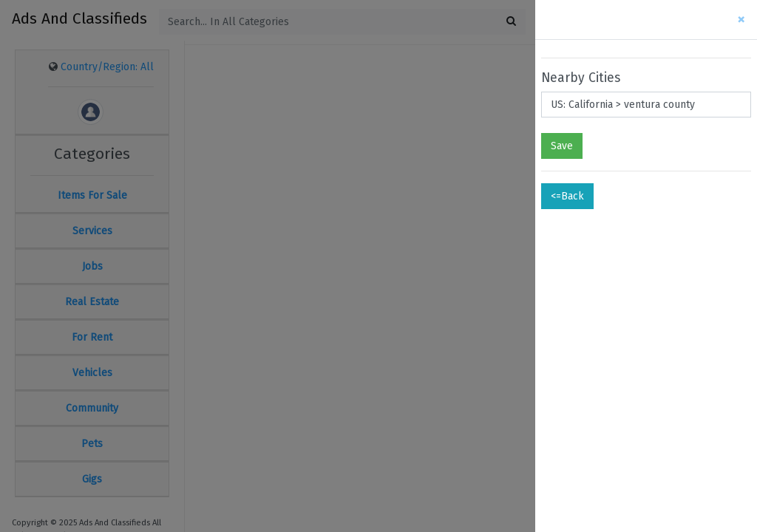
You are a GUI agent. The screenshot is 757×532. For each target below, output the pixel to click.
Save (562, 146)
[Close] (741, 20)
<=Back (567, 196)
